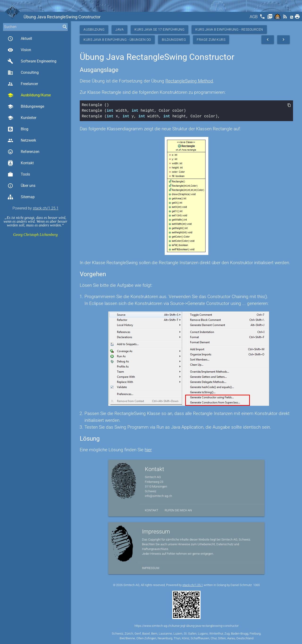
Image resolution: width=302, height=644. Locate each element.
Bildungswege (26, 107)
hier (148, 450)
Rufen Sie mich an (178, 510)
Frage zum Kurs (211, 40)
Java (120, 29)
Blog (18, 129)
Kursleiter (22, 118)
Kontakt (21, 163)
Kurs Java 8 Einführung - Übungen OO (117, 40)
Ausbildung (94, 29)
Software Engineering (32, 61)
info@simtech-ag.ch (158, 496)
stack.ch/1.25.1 (46, 208)
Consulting (23, 73)
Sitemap (21, 197)
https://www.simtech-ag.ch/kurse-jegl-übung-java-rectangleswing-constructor (187, 626)
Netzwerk (22, 140)
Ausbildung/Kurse (29, 95)
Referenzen (23, 152)
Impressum (151, 568)
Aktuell (20, 39)
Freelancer (23, 84)
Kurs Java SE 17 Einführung (159, 29)
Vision (19, 50)
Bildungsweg (174, 40)
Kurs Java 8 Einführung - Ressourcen (229, 29)
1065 (256, 585)
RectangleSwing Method (189, 81)
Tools (19, 174)
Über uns (21, 186)
